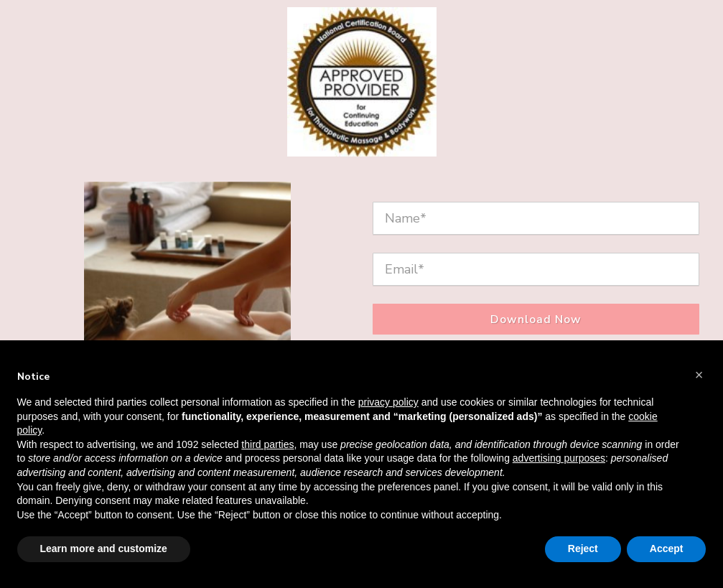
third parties (267, 444)
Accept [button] (667, 549)
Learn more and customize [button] (104, 549)
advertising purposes (559, 458)
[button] (699, 375)
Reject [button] (583, 549)
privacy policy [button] (388, 402)
